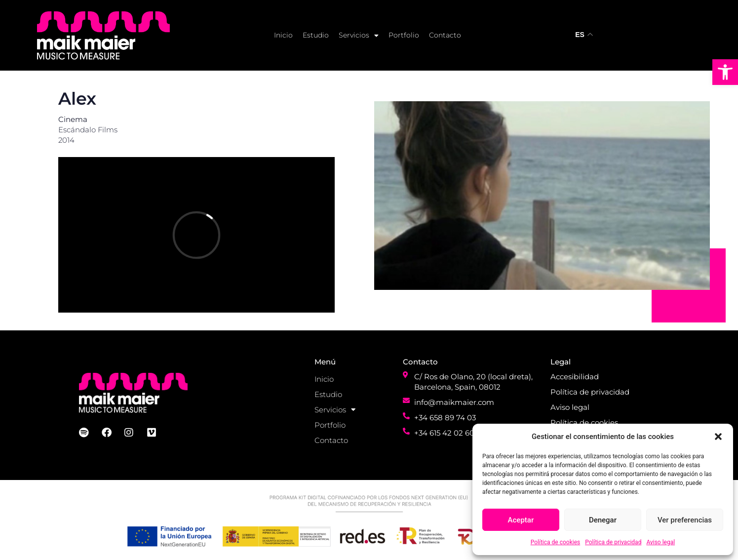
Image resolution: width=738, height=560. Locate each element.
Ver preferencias (685, 520)
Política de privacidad (613, 542)
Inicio (283, 35)
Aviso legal (660, 542)
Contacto (445, 35)
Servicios (359, 36)
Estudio (316, 35)
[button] (725, 72)
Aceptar (521, 520)
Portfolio (404, 35)
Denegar (603, 520)
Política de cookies (556, 542)
